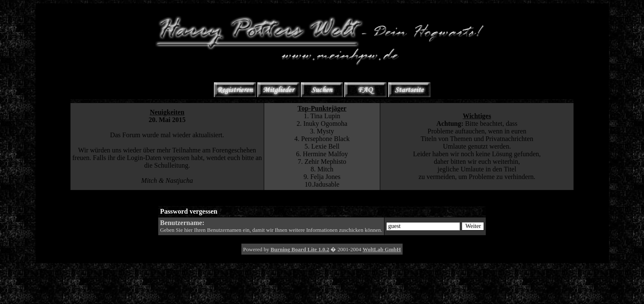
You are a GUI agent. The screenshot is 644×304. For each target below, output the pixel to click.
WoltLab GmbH (382, 249)
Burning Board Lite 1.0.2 (300, 249)
